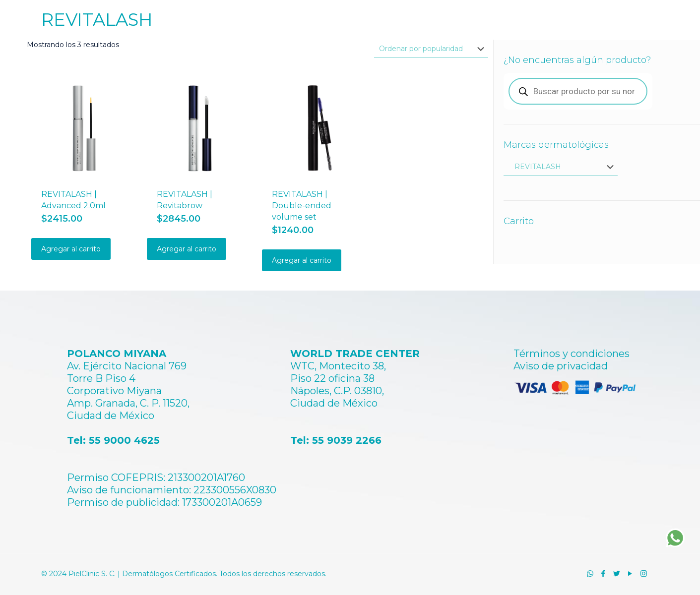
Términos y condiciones (572, 354)
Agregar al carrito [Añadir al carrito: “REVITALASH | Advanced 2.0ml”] (71, 249)
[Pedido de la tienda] (431, 49)
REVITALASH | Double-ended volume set (302, 206)
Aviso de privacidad (561, 366)
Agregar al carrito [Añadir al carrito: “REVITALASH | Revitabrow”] (187, 249)
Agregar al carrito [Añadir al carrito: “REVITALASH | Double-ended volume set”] (302, 260)
